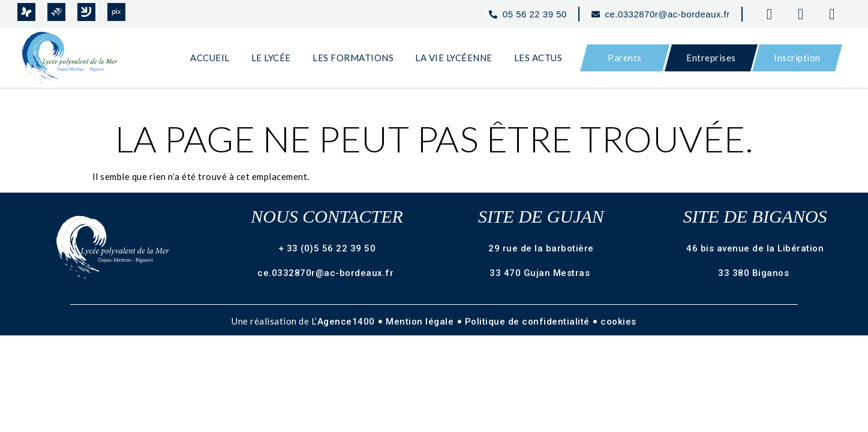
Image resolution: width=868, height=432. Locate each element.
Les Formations (353, 58)
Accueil (210, 58)
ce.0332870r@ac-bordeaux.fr (327, 273)
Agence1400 (348, 322)
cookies (618, 322)
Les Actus (538, 58)
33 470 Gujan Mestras (541, 273)
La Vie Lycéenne (454, 58)
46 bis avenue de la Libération (755, 248)
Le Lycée (271, 58)
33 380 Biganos (755, 273)
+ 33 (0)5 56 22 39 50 (327, 248)
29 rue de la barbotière (541, 248)
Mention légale (421, 322)
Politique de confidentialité (529, 322)
